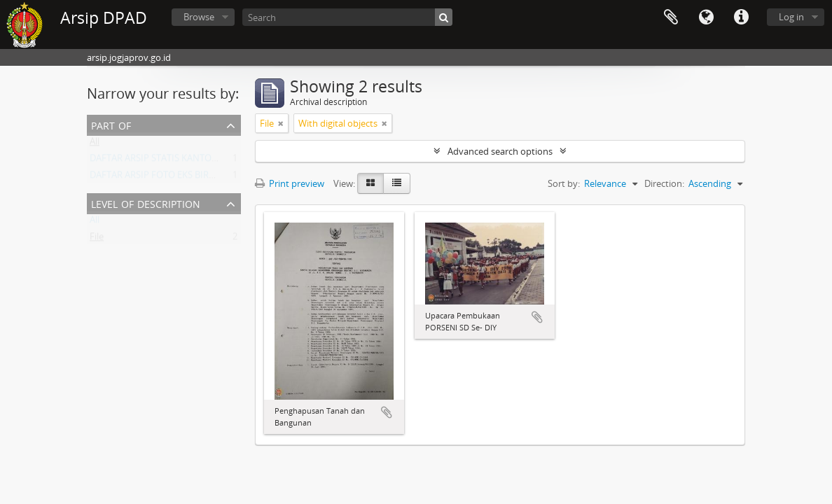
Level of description (146, 203)
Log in (791, 17)
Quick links (741, 17)
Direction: (664, 183)
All (95, 144)
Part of (111, 124)
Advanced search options (500, 151)
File (97, 239)
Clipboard (671, 17)
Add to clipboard (387, 412)
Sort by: (564, 183)
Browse (199, 17)
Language (706, 17)
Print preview (290, 183)
